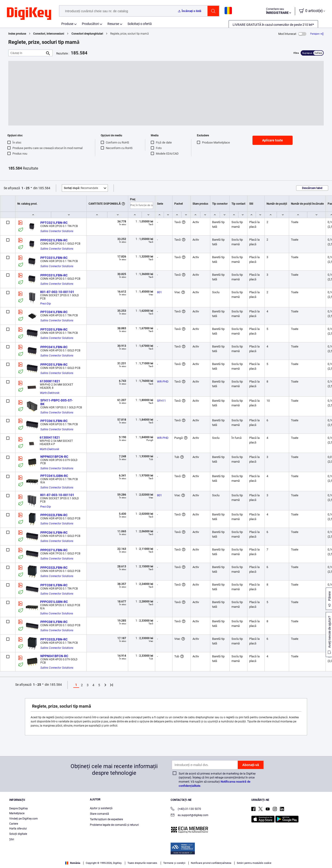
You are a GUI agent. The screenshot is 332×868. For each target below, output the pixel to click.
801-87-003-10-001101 (57, 495)
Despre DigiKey (19, 808)
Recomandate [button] (81, 188)
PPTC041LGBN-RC (54, 476)
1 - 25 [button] (25, 188)
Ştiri (12, 839)
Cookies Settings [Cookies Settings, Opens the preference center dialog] (254, 858)
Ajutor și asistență (101, 808)
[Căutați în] (27, 53)
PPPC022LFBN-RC (54, 515)
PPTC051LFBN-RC (54, 329)
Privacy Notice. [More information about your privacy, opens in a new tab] (82, 863)
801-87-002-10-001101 (57, 292)
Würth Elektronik (50, 393)
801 (159, 292)
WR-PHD (163, 382)
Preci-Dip (46, 304)
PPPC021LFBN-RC (54, 240)
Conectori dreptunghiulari (87, 34)
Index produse (17, 34)
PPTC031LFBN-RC (54, 258)
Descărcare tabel (312, 188)
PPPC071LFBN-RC (54, 550)
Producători (90, 24)
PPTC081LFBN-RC (54, 585)
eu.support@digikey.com (190, 816)
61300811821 (50, 381)
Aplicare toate (273, 140)
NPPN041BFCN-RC (54, 656)
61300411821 (50, 437)
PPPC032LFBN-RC (54, 568)
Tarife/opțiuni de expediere (106, 819)
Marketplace (17, 813)
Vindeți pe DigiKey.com (24, 819)
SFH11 (161, 401)
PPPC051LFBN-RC (54, 365)
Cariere (14, 824)
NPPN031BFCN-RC (54, 457)
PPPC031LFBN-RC (54, 275)
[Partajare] (317, 34)
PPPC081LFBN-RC (54, 622)
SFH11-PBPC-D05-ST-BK (56, 402)
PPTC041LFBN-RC (54, 312)
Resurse (113, 24)
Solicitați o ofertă (140, 24)
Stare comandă (99, 814)
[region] (166, 858)
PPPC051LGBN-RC (54, 602)
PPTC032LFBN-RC (54, 639)
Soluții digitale (18, 834)
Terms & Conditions (53, 863)
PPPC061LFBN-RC (54, 533)
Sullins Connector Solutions (57, 231)
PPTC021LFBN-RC (54, 223)
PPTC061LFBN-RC (54, 421)
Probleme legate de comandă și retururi (114, 825)
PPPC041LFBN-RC (54, 347)
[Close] (325, 857)
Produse (67, 24)
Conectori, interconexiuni (49, 34)
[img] (29, 14)
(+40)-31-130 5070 (186, 809)
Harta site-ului (18, 829)
